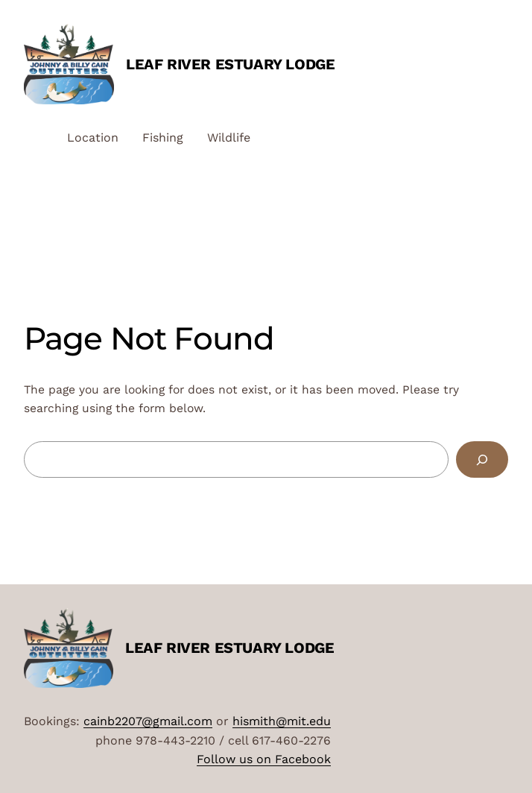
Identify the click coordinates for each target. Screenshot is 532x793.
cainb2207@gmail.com (148, 721)
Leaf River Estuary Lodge (230, 64)
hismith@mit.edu (282, 721)
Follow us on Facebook (264, 759)
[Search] (482, 459)
